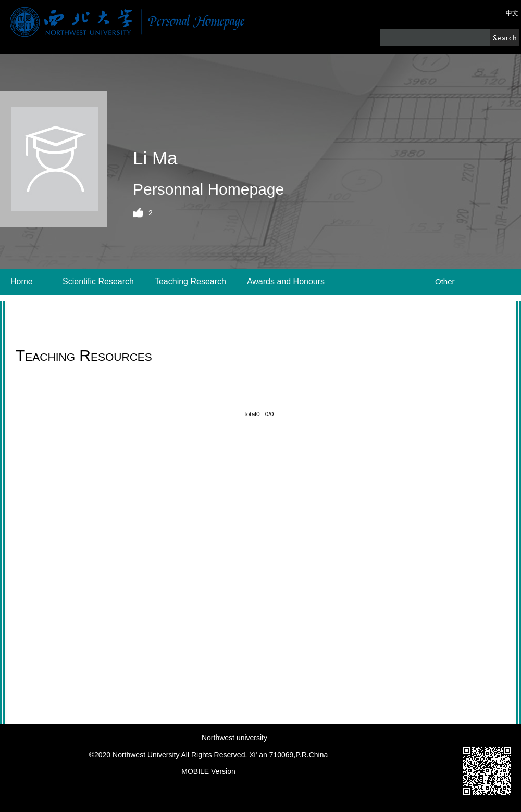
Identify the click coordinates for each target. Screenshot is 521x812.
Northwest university (234, 738)
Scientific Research (98, 281)
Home (22, 281)
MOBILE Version (208, 771)
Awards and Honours (286, 281)
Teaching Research (190, 281)
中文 (512, 13)
